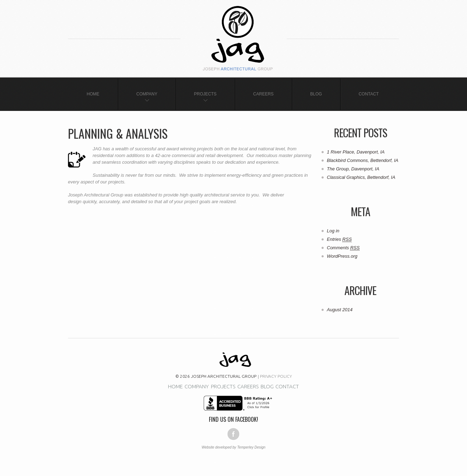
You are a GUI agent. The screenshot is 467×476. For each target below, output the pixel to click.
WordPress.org (342, 256)
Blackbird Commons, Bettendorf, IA (363, 160)
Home (93, 94)
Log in (333, 231)
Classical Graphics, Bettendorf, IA (361, 177)
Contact (369, 94)
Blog (316, 94)
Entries (339, 239)
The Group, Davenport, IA (353, 169)
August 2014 (340, 310)
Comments (343, 248)
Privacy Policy (276, 376)
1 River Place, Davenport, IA (356, 152)
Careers (263, 94)
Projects (205, 94)
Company (147, 94)
